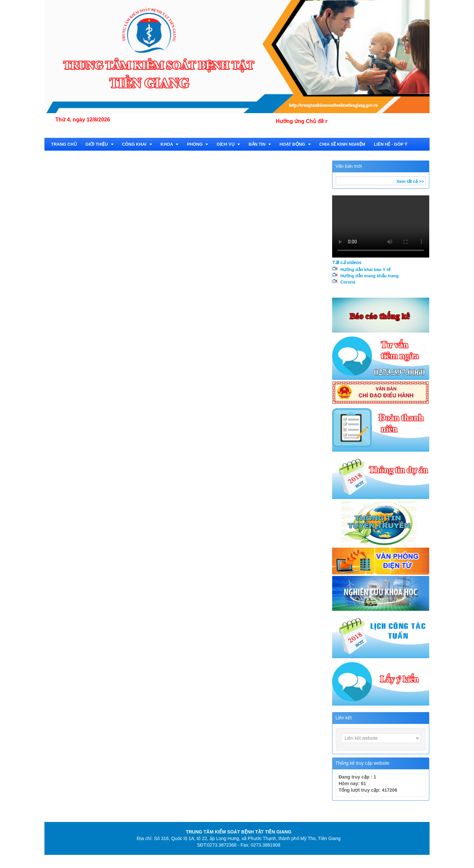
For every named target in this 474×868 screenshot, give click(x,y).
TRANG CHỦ (64, 144)
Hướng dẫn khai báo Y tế (365, 270)
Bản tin (260, 144)
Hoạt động (295, 144)
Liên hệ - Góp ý (391, 144)
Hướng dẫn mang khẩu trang (369, 276)
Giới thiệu (100, 144)
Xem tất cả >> (410, 181)
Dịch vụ (228, 144)
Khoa (170, 144)
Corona (348, 282)
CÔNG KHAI (137, 144)
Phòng (197, 144)
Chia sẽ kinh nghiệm (342, 144)
